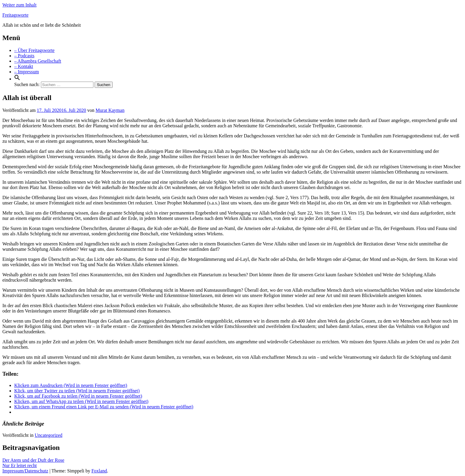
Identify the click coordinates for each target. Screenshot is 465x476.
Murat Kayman (110, 110)
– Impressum (27, 72)
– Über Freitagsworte (34, 50)
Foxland (99, 471)
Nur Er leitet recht (20, 465)
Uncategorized (48, 435)
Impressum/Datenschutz (25, 471)
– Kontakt (24, 66)
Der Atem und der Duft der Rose (33, 460)
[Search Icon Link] (17, 79)
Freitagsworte (15, 15)
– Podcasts (24, 56)
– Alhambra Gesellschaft (38, 61)
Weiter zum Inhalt (19, 5)
